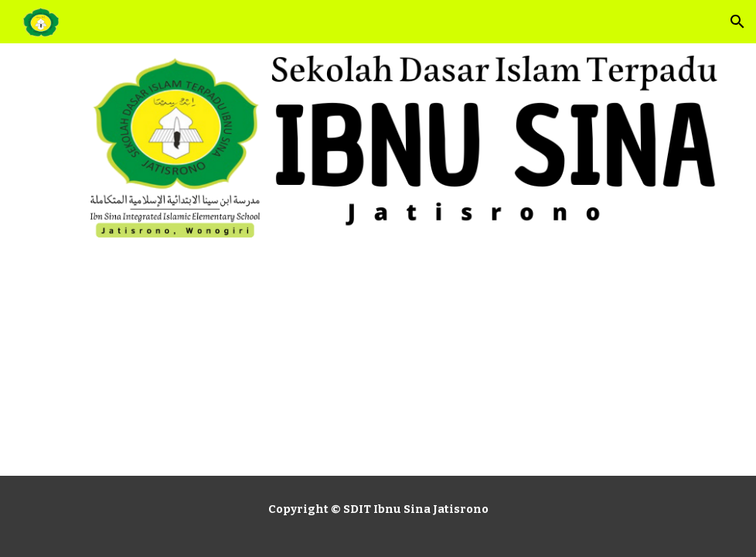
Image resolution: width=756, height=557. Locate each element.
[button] (737, 22)
